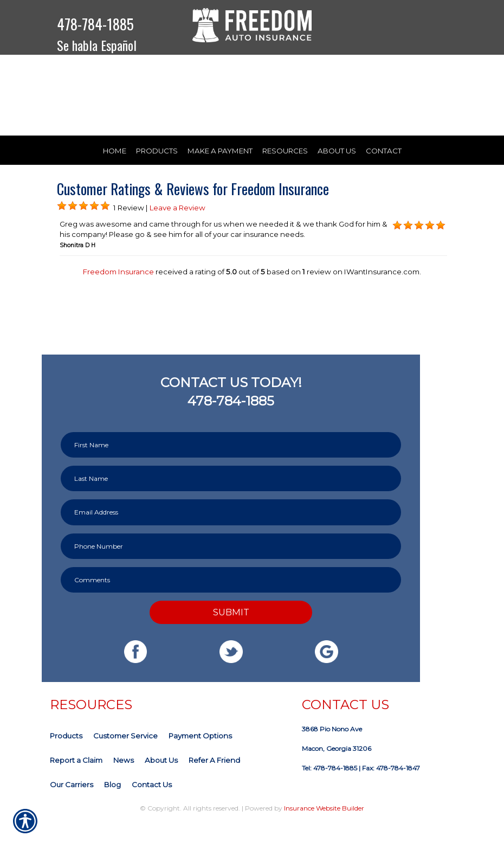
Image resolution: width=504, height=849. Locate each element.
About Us (161, 786)
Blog (112, 811)
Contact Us (152, 811)
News (124, 786)
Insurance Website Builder (324, 834)
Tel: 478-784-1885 (329, 794)
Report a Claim (76, 786)
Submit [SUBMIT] (231, 638)
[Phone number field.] (231, 572)
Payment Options (200, 762)
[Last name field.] (231, 504)
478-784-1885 (95, 24)
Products (66, 762)
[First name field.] (231, 471)
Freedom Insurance (118, 298)
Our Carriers (72, 811)
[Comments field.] (231, 605)
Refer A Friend (214, 786)
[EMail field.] (231, 538)
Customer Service (125, 762)
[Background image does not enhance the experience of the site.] (62, 232)
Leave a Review (177, 233)
